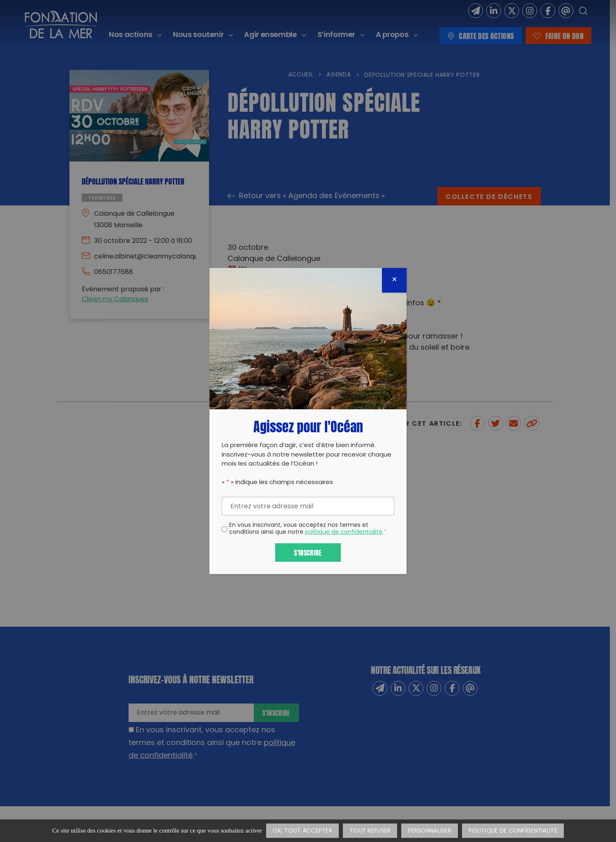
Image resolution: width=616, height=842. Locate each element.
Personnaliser (430, 831)
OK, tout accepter (302, 831)
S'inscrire (308, 552)
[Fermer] (394, 280)
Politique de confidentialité (513, 831)
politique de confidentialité (344, 532)
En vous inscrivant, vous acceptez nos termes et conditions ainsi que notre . (308, 529)
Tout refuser (370, 831)
